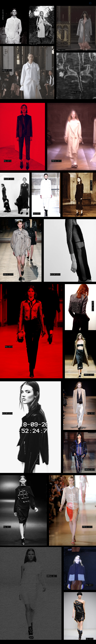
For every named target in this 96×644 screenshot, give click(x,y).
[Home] (90, 3)
